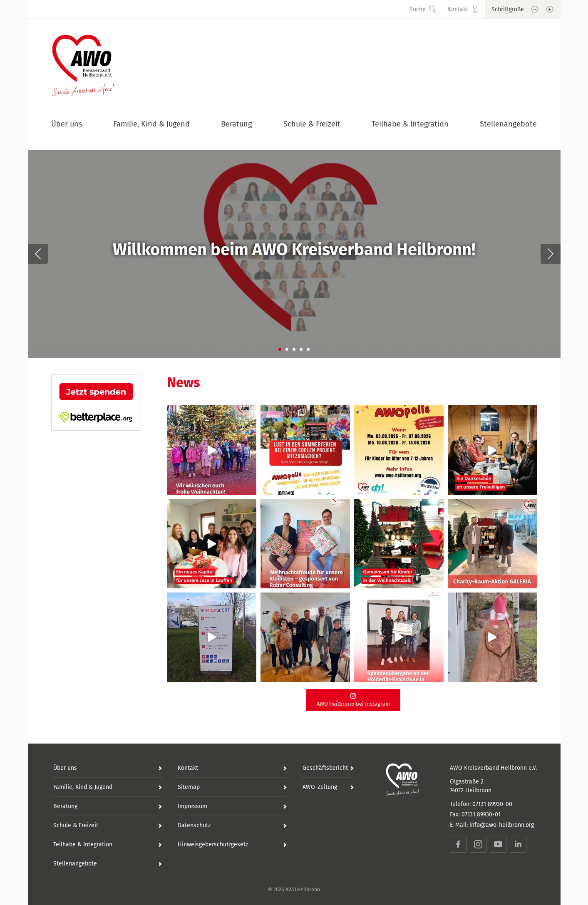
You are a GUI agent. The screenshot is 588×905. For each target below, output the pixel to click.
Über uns (67, 124)
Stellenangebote (508, 124)
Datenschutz (194, 825)
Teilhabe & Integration (410, 124)
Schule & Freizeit (312, 124)
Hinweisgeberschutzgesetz (213, 844)
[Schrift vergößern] (550, 9)
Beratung (236, 124)
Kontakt (188, 768)
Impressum (192, 806)
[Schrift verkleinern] (535, 9)
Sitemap (189, 787)
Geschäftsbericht (325, 768)
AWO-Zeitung (320, 787)
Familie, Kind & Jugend (151, 124)
